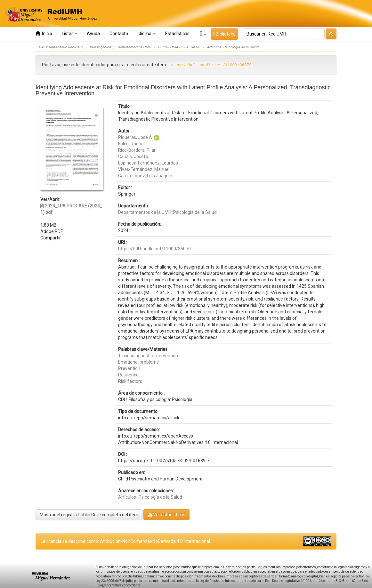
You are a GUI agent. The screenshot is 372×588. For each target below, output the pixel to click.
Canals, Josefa (133, 157)
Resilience (128, 375)
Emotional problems (138, 362)
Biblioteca (224, 34)
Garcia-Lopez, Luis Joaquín (145, 176)
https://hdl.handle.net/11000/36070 (154, 249)
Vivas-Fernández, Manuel (144, 169)
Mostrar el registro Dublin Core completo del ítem (89, 515)
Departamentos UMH (134, 47)
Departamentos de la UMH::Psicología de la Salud (167, 212)
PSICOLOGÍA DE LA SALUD (179, 47)
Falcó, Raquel (131, 144)
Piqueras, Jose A (135, 137)
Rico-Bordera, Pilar (137, 150)
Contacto (119, 34)
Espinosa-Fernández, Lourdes (148, 163)
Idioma (147, 34)
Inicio (44, 33)
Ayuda (93, 34)
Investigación (100, 47)
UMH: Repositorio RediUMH (61, 47)
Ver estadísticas (166, 515)
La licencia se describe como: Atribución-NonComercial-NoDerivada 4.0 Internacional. (126, 541)
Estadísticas (177, 34)
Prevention (129, 368)
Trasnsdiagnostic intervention (148, 356)
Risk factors (130, 381)
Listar (69, 34)
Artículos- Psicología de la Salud (233, 47)
